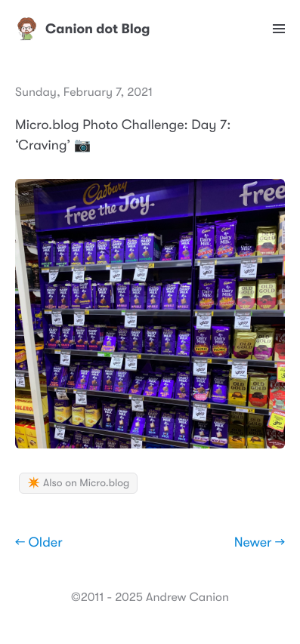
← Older (39, 543)
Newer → (260, 543)
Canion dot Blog (83, 29)
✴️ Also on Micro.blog (78, 483)
